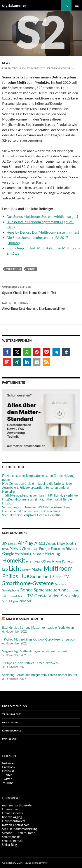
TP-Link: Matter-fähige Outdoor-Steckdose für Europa (39, 639)
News (6, 63)
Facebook (9, 767)
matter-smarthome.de (25, 619)
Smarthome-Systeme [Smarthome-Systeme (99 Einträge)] (28, 583)
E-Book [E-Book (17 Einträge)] (34, 549)
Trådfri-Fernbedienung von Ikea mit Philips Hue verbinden (41, 495)
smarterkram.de (13, 841)
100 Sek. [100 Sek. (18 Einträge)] (12, 544)
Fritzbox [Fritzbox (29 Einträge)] (71, 548)
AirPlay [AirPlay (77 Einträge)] (26, 543)
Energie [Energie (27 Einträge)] (45, 549)
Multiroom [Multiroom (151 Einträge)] (58, 568)
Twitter (7, 779)
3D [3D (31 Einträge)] (4, 543)
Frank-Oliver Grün (61, 68)
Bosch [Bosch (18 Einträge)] (5, 549)
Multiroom (13, 269)
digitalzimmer (14, 5)
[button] (7, 352)
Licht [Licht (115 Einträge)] (15, 568)
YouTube (8, 783)
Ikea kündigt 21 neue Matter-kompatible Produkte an (38, 627)
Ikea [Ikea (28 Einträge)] (37, 561)
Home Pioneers (12, 813)
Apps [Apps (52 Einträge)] (51, 543)
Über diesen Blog (15, 706)
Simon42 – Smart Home (19, 833)
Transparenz (11, 714)
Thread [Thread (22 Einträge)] (12, 596)
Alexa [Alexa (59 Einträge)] (40, 543)
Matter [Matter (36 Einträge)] (37, 569)
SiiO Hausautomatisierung (20, 829)
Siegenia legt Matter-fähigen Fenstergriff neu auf (35, 651)
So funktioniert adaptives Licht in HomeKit (31, 515)
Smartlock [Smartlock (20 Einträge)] (60, 584)
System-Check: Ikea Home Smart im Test (41, 290)
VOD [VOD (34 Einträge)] (6, 601)
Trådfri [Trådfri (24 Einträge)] (22, 596)
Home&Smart (11, 809)
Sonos (31, 269)
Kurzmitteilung (13, 68)
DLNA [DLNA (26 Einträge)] (14, 549)
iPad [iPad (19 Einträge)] (49, 562)
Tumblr (7, 775)
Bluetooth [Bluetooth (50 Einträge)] (66, 543)
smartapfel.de (11, 837)
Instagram (9, 763)
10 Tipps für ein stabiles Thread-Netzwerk (30, 663)
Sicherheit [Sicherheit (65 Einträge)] (41, 576)
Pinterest (8, 771)
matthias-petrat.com (16, 825)
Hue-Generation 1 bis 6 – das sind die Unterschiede (37, 484)
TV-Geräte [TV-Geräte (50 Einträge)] (38, 596)
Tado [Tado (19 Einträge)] (5, 596)
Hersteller (10, 722)
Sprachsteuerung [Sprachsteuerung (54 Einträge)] (50, 590)
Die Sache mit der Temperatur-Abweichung (31, 511)
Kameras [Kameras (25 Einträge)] (68, 561)
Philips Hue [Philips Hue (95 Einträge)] (16, 576)
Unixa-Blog (10, 845)
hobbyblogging (12, 817)
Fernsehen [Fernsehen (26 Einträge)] (58, 549)
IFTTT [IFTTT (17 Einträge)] (30, 562)
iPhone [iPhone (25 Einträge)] (57, 561)
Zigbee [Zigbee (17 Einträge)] (15, 601)
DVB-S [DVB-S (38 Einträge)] (24, 548)
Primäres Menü (77, 5)
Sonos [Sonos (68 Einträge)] (26, 590)
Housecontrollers (14, 821)
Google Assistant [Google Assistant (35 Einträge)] (16, 554)
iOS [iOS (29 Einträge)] (43, 561)
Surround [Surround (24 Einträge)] (73, 590)
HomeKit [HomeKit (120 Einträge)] (14, 560)
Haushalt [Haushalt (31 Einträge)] (37, 554)
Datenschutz (12, 730)
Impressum (10, 739)
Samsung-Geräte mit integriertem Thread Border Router (40, 675)
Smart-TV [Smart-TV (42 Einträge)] (61, 577)
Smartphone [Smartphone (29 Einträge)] (11, 590)
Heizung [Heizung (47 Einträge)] (52, 553)
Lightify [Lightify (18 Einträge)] (26, 570)
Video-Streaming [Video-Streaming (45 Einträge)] (64, 596)
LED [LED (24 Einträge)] (5, 570)
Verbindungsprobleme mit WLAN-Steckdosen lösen (37, 507)
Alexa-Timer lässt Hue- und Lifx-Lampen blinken (41, 305)
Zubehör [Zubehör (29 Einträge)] (25, 601)
